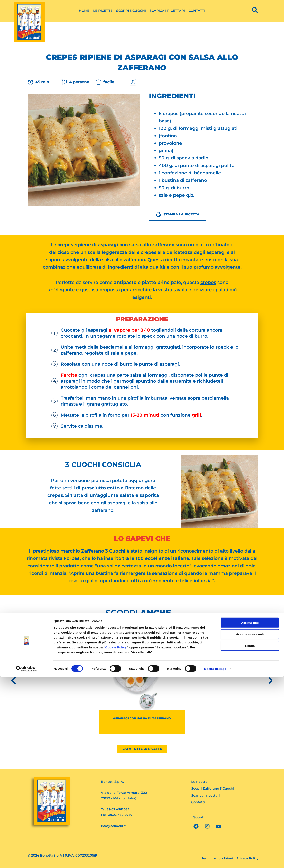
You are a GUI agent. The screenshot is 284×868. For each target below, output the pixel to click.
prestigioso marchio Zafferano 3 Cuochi (79, 551)
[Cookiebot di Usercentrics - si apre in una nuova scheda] (26, 860)
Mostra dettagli (215, 860)
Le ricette (103, 11)
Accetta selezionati (250, 826)
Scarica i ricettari (167, 11)
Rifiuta (250, 837)
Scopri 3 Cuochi (131, 11)
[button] (13, 680)
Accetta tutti (250, 814)
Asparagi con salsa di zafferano (142, 718)
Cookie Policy (116, 838)
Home (84, 11)
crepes (208, 282)
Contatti (197, 11)
